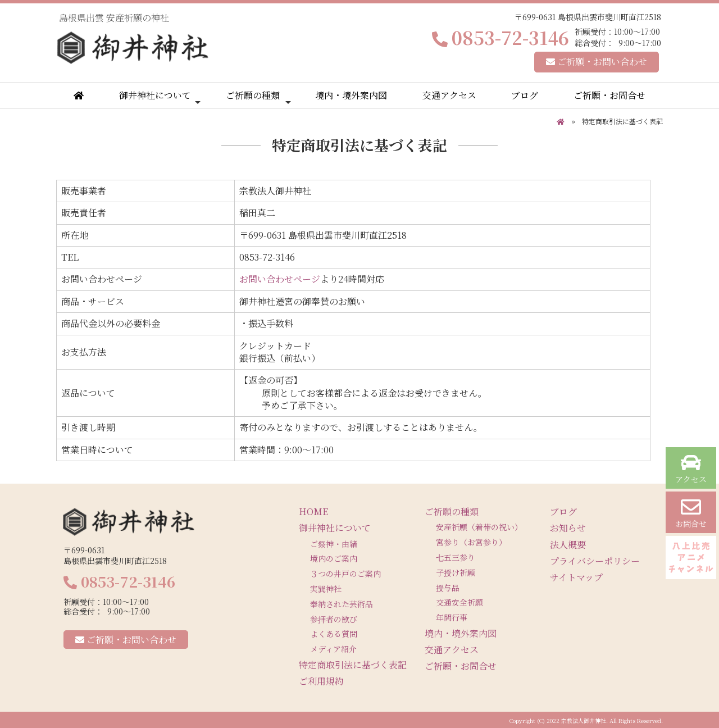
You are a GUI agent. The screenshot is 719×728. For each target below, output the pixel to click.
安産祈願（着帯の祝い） (479, 527)
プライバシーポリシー (595, 561)
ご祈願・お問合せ (609, 95)
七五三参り (456, 557)
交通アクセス (449, 95)
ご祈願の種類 (258, 98)
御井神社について (160, 98)
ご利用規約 (321, 681)
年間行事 (452, 617)
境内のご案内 (334, 558)
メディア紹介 (333, 649)
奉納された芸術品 (342, 604)
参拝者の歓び (334, 619)
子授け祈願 (456, 572)
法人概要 (568, 545)
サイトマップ (576, 577)
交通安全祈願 (459, 602)
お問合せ (691, 513)
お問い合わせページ (280, 279)
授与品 (448, 588)
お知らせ (568, 528)
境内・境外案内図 (351, 95)
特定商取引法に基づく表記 (353, 665)
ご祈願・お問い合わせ (597, 62)
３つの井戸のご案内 (345, 574)
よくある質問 (334, 634)
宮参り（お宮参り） (471, 542)
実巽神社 (326, 589)
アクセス (691, 469)
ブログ (525, 95)
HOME (313, 511)
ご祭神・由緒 (334, 544)
